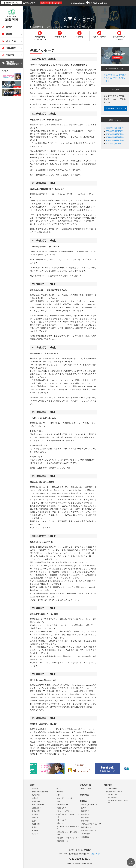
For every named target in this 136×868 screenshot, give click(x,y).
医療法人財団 (79, 850)
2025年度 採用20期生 (115, 128)
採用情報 (59, 27)
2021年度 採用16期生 (115, 140)
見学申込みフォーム (114, 108)
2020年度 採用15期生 (115, 144)
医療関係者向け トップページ (44, 27)
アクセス (5, 71)
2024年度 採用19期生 (115, 131)
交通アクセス (96, 854)
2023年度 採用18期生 (115, 134)
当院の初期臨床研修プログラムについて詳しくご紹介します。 (115, 78)
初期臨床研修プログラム (72, 27)
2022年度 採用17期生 (115, 137)
